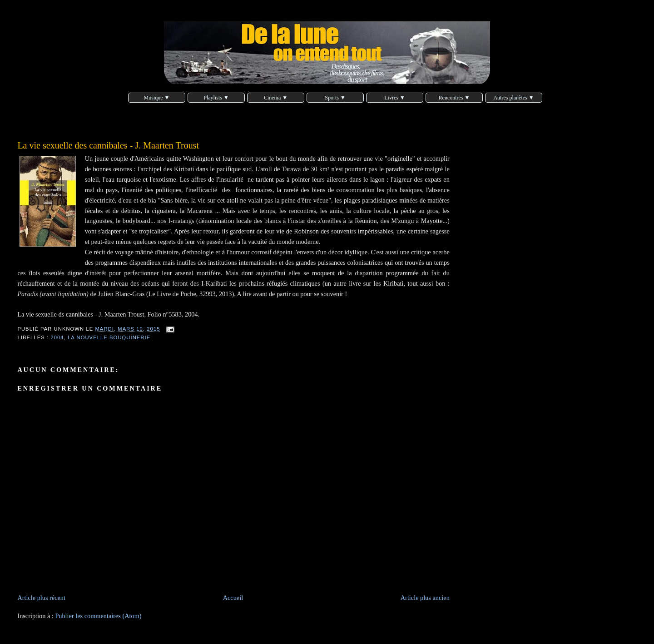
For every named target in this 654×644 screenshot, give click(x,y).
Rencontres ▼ (454, 98)
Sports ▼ (335, 98)
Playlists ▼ (216, 98)
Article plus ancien (425, 598)
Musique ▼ (157, 98)
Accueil (233, 598)
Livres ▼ (395, 98)
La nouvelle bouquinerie (109, 337)
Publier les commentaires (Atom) (98, 616)
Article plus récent (41, 598)
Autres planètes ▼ (513, 98)
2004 (57, 337)
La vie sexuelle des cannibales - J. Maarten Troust (108, 145)
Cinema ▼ (276, 98)
